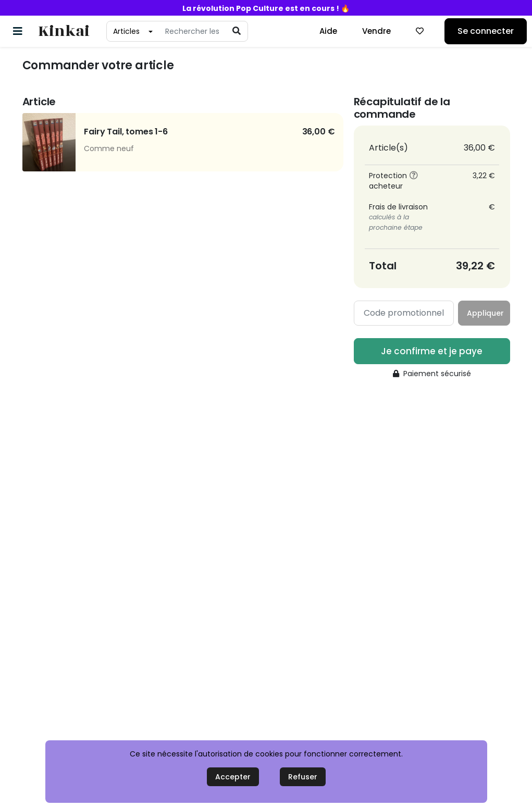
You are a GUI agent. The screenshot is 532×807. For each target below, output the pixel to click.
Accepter (233, 777)
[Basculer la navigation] (18, 31)
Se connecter (486, 31)
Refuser (303, 777)
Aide (328, 31)
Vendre (376, 31)
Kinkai (64, 32)
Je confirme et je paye (432, 351)
